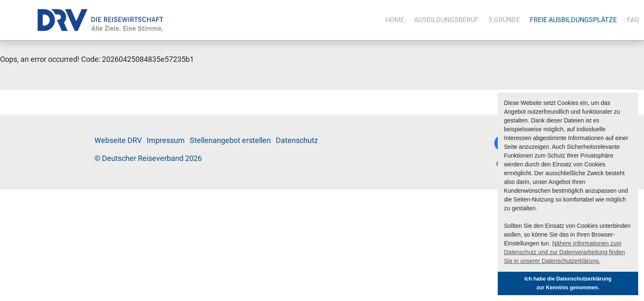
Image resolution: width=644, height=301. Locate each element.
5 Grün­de (504, 20)
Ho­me (395, 20)
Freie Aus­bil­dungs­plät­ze (573, 20)
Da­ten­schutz (297, 140)
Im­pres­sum (166, 140)
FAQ (633, 20)
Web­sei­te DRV (118, 140)
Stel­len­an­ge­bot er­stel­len (230, 140)
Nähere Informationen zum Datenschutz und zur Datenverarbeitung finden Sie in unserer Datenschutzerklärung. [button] (565, 252)
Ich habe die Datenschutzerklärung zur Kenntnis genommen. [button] (568, 283)
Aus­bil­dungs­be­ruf (446, 20)
